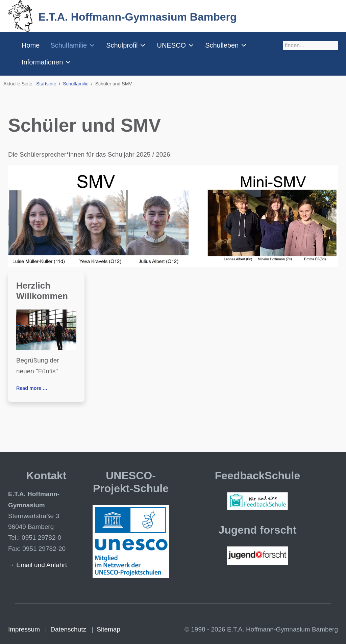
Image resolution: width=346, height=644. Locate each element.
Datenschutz (68, 629)
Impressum (24, 629)
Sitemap (108, 629)
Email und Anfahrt (42, 565)
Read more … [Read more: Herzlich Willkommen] (32, 388)
